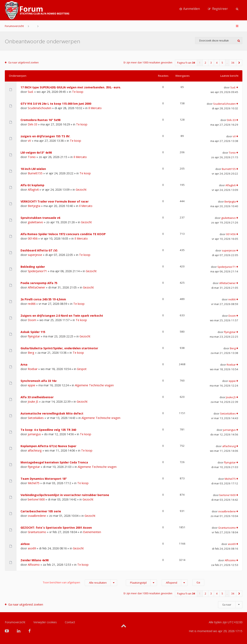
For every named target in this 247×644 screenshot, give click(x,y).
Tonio (32, 157)
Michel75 (34, 483)
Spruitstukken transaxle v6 (40, 218)
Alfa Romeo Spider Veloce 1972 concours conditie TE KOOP (63, 234)
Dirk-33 (33, 124)
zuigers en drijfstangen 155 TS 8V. (45, 136)
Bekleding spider (33, 267)
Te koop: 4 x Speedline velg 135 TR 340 (48, 430)
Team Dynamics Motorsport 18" (44, 479)
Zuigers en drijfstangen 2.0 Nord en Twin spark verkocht (62, 316)
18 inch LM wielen (33, 169)
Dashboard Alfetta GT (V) (39, 250)
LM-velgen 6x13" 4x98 (36, 152)
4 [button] (217, 63)
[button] (239, 63)
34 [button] (233, 63)
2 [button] (205, 63)
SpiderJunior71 (37, 271)
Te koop (78, 92)
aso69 (32, 548)
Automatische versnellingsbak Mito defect (52, 413)
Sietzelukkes (36, 418)
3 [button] (211, 63)
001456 (33, 238)
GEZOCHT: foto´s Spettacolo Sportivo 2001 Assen (56, 528)
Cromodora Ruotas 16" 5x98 (40, 120)
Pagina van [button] (186, 63)
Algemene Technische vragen (94, 385)
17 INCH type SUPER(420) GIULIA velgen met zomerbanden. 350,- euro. (71, 87)
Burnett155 (35, 173)
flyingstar (34, 336)
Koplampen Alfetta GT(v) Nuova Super (48, 446)
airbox (25, 544)
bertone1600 (36, 499)
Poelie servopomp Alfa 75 (39, 283)
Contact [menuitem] (70, 622)
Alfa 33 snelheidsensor (37, 397)
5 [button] (222, 63)
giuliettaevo (35, 222)
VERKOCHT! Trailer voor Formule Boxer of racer (55, 201)
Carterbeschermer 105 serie (41, 511)
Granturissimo (37, 532)
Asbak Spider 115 (33, 332)
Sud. (31, 92)
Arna (24, 364)
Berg (31, 353)
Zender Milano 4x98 (35, 560)
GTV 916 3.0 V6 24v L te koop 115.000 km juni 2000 (56, 104)
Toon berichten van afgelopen (80, 583)
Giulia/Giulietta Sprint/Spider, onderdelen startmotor (59, 348)
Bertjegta (34, 206)
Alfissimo (34, 565)
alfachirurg (35, 450)
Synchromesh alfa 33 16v (39, 381)
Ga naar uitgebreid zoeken (23, 63)
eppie (32, 385)
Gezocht (81, 190)
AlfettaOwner (36, 287)
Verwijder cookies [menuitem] (45, 622)
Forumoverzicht (14, 26)
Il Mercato (95, 108)
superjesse (35, 255)
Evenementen (92, 532)
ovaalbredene (37, 516)
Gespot (82, 369)
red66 (32, 304)
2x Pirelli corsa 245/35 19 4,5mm (43, 299)
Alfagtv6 (33, 190)
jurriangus (34, 434)
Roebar (33, 369)
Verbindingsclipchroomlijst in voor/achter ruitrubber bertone (65, 495)
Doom (32, 320)
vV (29, 141)
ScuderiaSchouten (40, 108)
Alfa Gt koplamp (32, 185)
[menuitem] (190, 9)
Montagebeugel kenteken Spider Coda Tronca (54, 462)
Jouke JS (33, 402)
